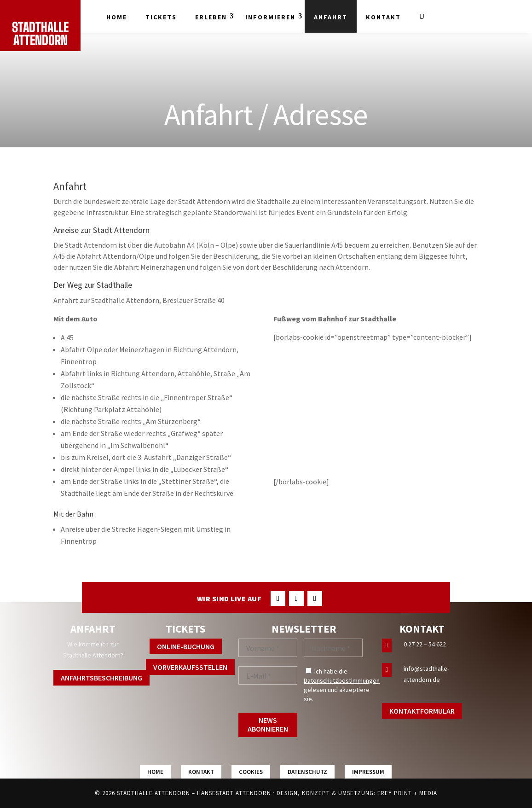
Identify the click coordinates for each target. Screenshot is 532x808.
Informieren (270, 17)
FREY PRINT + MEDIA (407, 793)
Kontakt (383, 17)
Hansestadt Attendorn (234, 793)
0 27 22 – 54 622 (425, 644)
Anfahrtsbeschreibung (101, 678)
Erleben (211, 17)
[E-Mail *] (268, 675)
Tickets (161, 17)
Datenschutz (307, 772)
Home (117, 17)
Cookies (251, 772)
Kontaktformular (422, 711)
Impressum (368, 772)
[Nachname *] (333, 648)
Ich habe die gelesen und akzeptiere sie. (342, 685)
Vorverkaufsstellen (190, 667)
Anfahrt (331, 17)
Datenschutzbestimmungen (342, 680)
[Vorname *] (268, 648)
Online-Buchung (186, 646)
